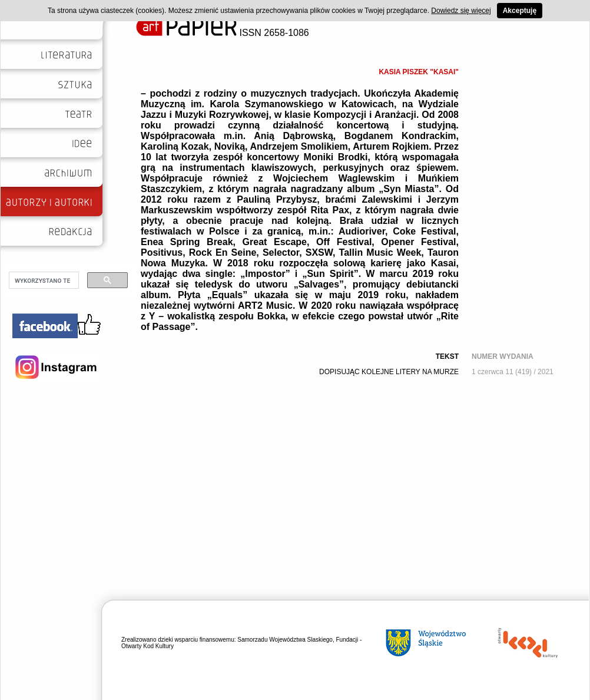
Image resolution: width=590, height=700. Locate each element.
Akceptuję (520, 11)
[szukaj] (43, 280)
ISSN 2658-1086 (223, 33)
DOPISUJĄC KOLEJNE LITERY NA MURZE (389, 372)
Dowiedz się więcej (461, 11)
